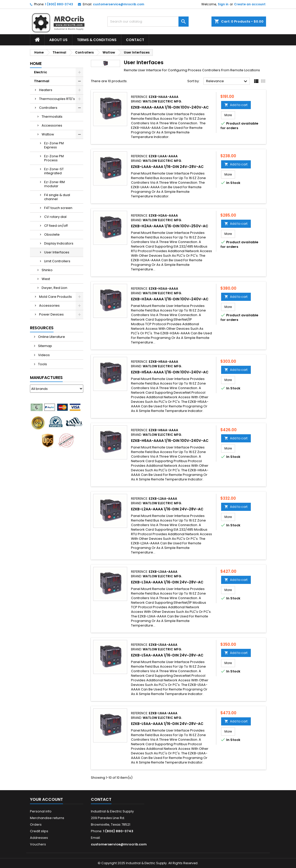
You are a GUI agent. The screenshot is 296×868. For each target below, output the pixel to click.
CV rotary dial (55, 217)
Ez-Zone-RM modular (54, 184)
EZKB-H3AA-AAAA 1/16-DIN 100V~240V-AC (170, 299)
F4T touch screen (58, 208)
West (46, 279)
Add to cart (236, 105)
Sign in (223, 4)
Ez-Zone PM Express (54, 145)
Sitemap (45, 346)
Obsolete (52, 235)
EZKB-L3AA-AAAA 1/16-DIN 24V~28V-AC (167, 582)
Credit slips (39, 831)
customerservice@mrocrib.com (119, 4)
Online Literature (51, 337)
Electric (40, 72)
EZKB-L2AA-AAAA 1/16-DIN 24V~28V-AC (167, 509)
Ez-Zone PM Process (54, 158)
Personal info (41, 811)
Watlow (48, 134)
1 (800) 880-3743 (59, 4)
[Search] (148, 22)
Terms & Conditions (97, 40)
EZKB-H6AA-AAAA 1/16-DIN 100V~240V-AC (170, 441)
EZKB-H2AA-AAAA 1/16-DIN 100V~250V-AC (170, 226)
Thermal (42, 81)
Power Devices (51, 314)
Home (36, 64)
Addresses (39, 838)
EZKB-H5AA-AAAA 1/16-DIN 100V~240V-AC (170, 372)
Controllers (48, 108)
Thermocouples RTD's (57, 99)
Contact (135, 40)
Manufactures (46, 378)
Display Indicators (59, 243)
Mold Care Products (55, 297)
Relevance (227, 81)
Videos (44, 355)
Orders (36, 824)
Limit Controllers (57, 261)
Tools (42, 364)
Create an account (250, 4)
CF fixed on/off (56, 226)
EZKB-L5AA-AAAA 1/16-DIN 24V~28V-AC (167, 655)
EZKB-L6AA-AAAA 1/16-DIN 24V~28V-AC (167, 724)
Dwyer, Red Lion (54, 288)
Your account (46, 799)
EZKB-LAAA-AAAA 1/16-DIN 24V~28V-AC (167, 167)
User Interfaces (57, 252)
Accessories (52, 125)
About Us (58, 40)
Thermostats (52, 117)
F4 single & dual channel (57, 197)
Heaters (46, 90)
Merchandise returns (47, 818)
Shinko (47, 270)
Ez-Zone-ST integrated (54, 171)
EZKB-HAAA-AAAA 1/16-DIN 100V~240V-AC (170, 107)
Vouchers (38, 844)
